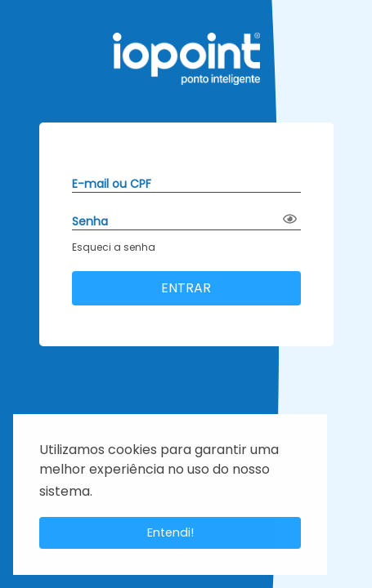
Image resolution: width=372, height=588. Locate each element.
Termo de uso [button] (138, 492)
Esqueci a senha (114, 247)
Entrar (186, 288)
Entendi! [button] (170, 532)
